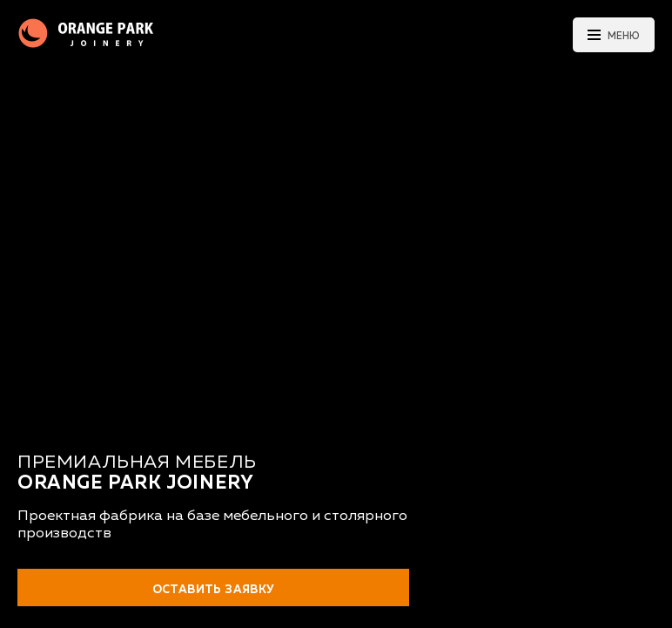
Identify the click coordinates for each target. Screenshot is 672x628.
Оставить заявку (214, 590)
